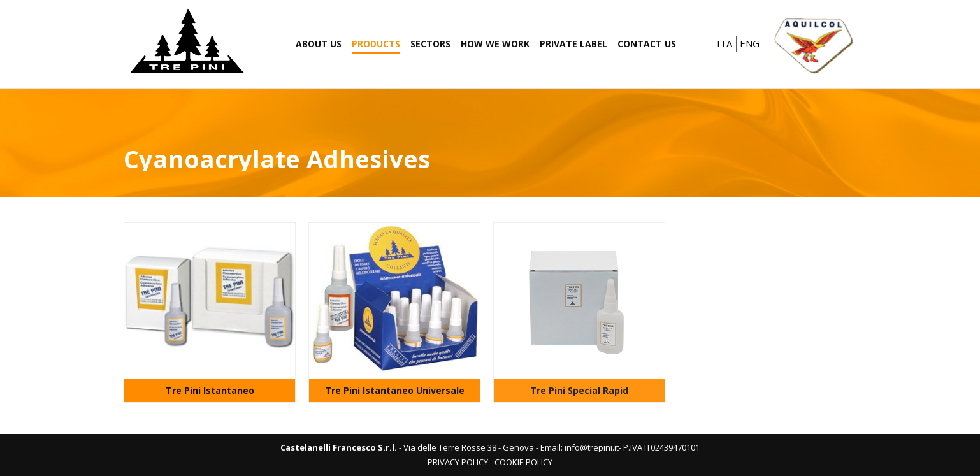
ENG (750, 43)
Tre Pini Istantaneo (210, 390)
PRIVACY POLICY (458, 462)
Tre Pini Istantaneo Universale (395, 390)
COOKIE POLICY (523, 462)
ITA (724, 43)
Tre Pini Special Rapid (579, 390)
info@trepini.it (592, 447)
